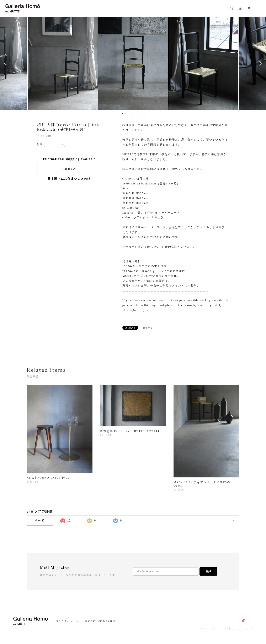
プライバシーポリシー (69, 621)
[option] (63, 63)
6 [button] (133, 114)
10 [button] (144, 114)
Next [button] (260, 63)
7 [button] (136, 114)
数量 (40, 144)
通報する (148, 328)
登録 (208, 571)
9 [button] (142, 114)
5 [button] (131, 114)
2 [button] (123, 114)
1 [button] (120, 114)
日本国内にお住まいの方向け (69, 179)
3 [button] (125, 114)
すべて (40, 521)
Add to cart (69, 169)
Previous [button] (6, 63)
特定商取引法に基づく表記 (100, 621)
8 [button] (139, 114)
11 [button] (147, 114)
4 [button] (128, 114)
